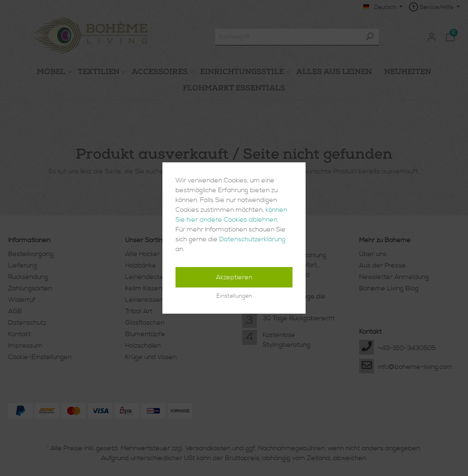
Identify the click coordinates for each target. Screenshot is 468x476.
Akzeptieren (234, 277)
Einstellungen (234, 296)
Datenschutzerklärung (252, 239)
